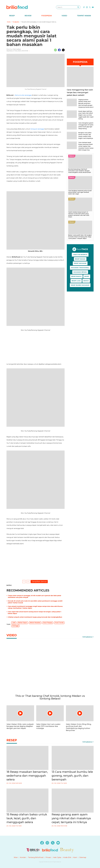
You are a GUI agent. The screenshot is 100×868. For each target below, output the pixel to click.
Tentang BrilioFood (36, 857)
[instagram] (87, 7)
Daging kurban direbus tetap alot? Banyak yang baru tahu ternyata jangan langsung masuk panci (86, 103)
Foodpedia (47, 16)
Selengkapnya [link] (87, 637)
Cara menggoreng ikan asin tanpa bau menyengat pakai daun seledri (80, 92)
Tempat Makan (84, 16)
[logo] (17, 7)
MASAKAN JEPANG (80, 272)
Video (64, 16)
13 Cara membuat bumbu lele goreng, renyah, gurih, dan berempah (72, 776)
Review (28, 16)
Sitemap (83, 857)
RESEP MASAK (80, 259)
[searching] (78, 7)
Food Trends (59, 623)
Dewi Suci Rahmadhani (14, 49)
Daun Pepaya (48, 623)
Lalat (14, 623)
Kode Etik (67, 857)
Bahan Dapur (23, 623)
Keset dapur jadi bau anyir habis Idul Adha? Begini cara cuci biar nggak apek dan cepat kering (86, 115)
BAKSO (86, 281)
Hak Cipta (57, 857)
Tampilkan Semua (39, 582)
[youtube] (93, 7)
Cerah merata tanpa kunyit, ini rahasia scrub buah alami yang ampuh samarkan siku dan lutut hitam (79, 214)
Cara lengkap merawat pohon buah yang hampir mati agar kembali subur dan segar (80, 192)
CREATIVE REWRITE (80, 255)
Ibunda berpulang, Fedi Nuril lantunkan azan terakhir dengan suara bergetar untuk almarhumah (80, 171)
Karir (75, 857)
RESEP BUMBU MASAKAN (80, 285)
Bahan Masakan (35, 623)
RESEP (87, 276)
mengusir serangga (37, 129)
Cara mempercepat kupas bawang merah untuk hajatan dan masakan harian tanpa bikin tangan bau (86, 146)
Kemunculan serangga (23, 95)
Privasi (48, 857)
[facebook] (84, 7)
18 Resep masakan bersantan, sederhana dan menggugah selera (27, 776)
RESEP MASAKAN (80, 263)
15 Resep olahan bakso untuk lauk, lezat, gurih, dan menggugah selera (27, 818)
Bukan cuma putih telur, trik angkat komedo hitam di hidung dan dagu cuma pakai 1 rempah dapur (80, 237)
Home (9, 22)
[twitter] (90, 7)
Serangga (15, 626)
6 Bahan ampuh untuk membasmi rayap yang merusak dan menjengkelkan (35, 617)
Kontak (23, 857)
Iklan (16, 857)
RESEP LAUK (76, 281)
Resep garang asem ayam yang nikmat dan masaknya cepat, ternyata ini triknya (71, 818)
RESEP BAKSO (76, 276)
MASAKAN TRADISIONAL (80, 268)
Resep (12, 16)
